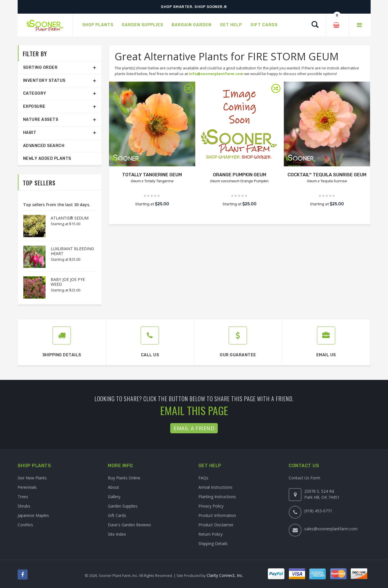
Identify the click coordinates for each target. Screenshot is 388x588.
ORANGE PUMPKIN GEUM (240, 175)
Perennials (27, 487)
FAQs (203, 478)
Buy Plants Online (124, 478)
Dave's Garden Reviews (130, 525)
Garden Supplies (123, 506)
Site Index (117, 534)
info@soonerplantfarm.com (216, 74)
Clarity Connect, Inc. (225, 575)
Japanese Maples (33, 515)
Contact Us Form (304, 478)
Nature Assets (41, 120)
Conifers (25, 525)
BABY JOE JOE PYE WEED (68, 282)
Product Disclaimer (216, 525)
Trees (23, 497)
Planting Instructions (217, 497)
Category (35, 93)
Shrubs (24, 506)
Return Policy (211, 534)
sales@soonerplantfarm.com (331, 529)
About (113, 487)
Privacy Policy (211, 506)
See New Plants (32, 478)
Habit (30, 133)
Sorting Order (40, 68)
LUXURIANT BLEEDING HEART (72, 251)
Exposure (34, 106)
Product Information (217, 515)
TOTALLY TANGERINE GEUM (152, 175)
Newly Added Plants (47, 159)
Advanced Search (44, 146)
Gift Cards (117, 515)
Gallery (114, 497)
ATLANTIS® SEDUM (70, 218)
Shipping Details (213, 544)
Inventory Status (44, 81)
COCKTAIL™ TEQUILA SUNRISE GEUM (327, 175)
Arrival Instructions (215, 487)
